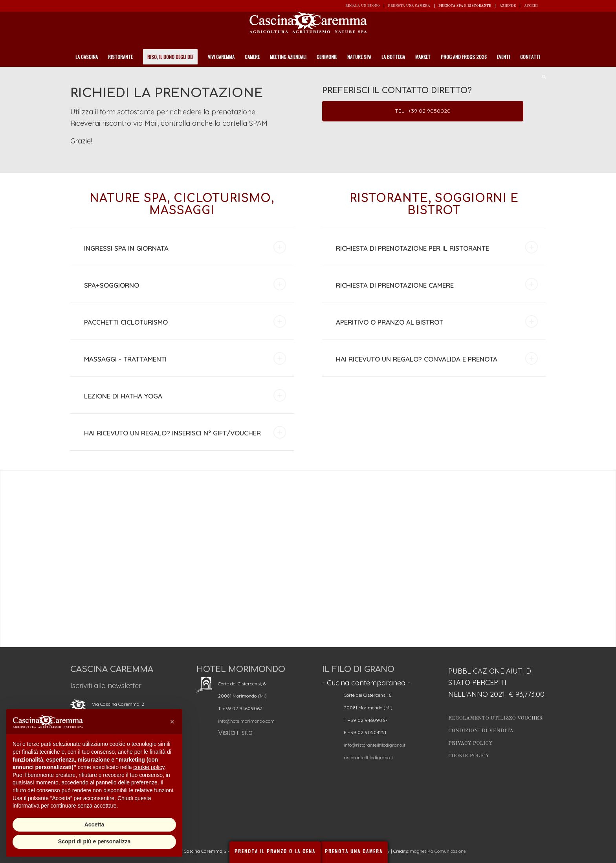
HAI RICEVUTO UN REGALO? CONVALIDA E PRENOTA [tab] (437, 358)
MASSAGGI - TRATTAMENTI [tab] (185, 358)
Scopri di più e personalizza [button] (94, 841)
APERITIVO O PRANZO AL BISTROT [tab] (437, 321)
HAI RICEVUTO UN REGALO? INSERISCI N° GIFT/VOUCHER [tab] (185, 432)
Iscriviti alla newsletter (106, 686)
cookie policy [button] (149, 767)
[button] (172, 722)
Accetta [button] (94, 824)
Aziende (508, 6)
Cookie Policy (469, 756)
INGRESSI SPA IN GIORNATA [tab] (185, 247)
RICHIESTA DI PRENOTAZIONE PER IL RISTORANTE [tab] (437, 247)
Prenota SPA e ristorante (465, 6)
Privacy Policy (470, 743)
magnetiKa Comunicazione (438, 851)
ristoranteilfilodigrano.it (368, 757)
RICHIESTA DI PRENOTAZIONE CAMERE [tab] (437, 284)
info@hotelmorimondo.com (246, 721)
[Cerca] (541, 77)
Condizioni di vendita (481, 731)
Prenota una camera (409, 6)
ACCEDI (531, 6)
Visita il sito (235, 732)
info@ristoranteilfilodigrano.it (375, 745)
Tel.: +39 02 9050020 (423, 111)
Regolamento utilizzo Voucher (495, 718)
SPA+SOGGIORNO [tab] (185, 284)
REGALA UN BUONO (363, 6)
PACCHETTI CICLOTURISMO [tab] (185, 321)
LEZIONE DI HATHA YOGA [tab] (185, 395)
